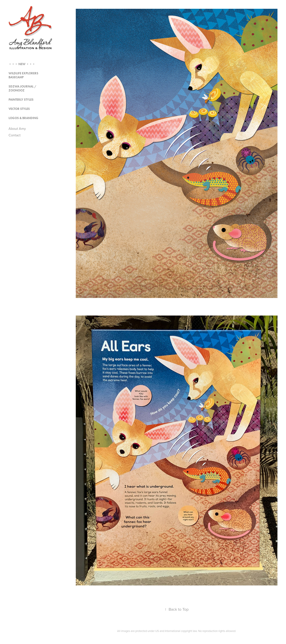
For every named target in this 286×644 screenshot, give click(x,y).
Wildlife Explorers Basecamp (23, 75)
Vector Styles (19, 109)
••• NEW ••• (22, 64)
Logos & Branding (23, 118)
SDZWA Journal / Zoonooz (22, 88)
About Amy (17, 128)
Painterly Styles (21, 100)
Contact (15, 135)
